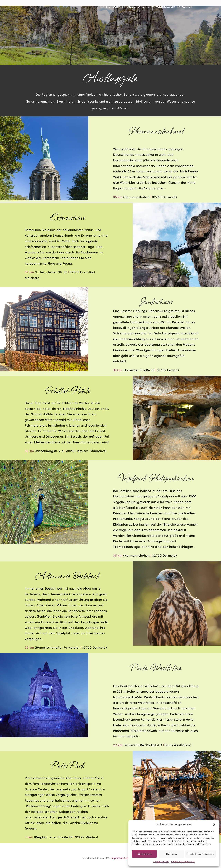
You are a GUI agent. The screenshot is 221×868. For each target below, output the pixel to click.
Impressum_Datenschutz (183, 862)
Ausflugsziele (165, 6)
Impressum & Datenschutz (126, 853)
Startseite (113, 6)
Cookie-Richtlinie (161, 862)
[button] (214, 825)
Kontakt (188, 6)
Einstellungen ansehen (201, 854)
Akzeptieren (144, 854)
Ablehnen (171, 854)
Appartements (138, 6)
